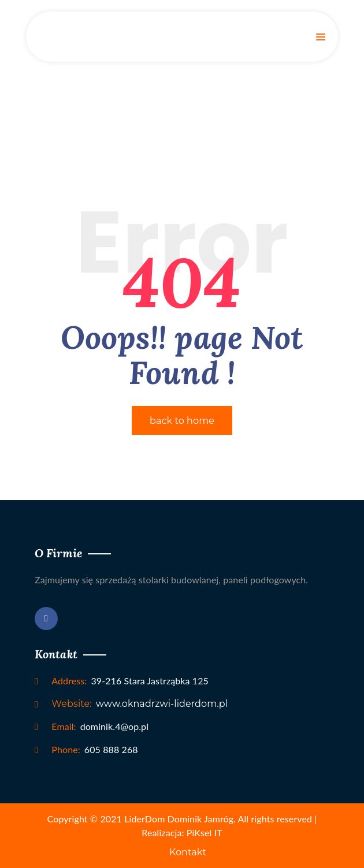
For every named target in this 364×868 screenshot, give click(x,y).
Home (182, 98)
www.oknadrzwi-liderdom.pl (140, 704)
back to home (182, 421)
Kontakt (188, 852)
